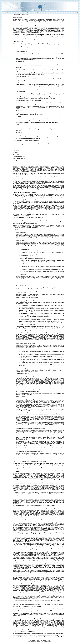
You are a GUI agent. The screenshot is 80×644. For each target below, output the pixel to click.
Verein (37, 13)
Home (4, 13)
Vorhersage (19, 13)
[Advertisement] (72, 38)
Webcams (32, 13)
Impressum (42, 13)
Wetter (8, 13)
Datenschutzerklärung (50, 13)
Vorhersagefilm (26, 13)
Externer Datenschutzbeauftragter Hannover (34, 637)
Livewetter (13, 13)
